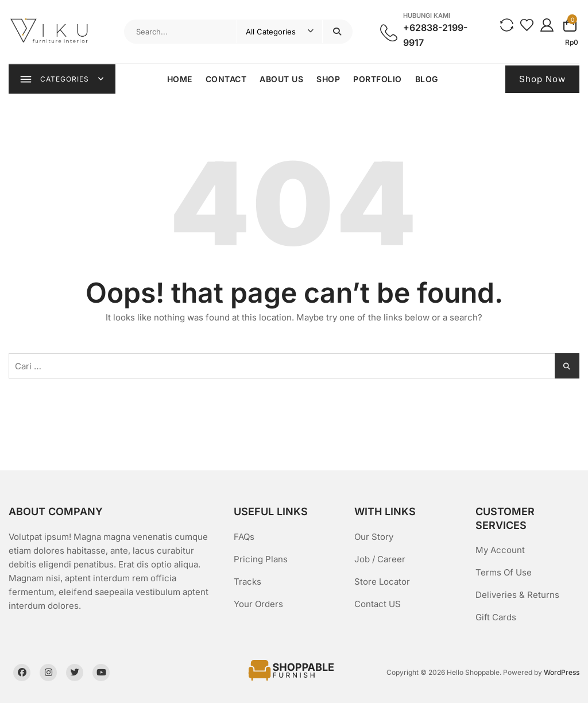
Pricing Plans (261, 559)
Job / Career (380, 559)
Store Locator (382, 582)
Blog (427, 79)
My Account (500, 550)
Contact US (378, 604)
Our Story (374, 537)
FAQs (244, 537)
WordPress (562, 672)
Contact (226, 79)
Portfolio (378, 79)
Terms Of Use (504, 572)
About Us (282, 79)
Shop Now (542, 79)
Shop (329, 79)
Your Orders (258, 604)
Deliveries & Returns (517, 595)
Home (180, 79)
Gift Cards (496, 617)
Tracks (247, 582)
